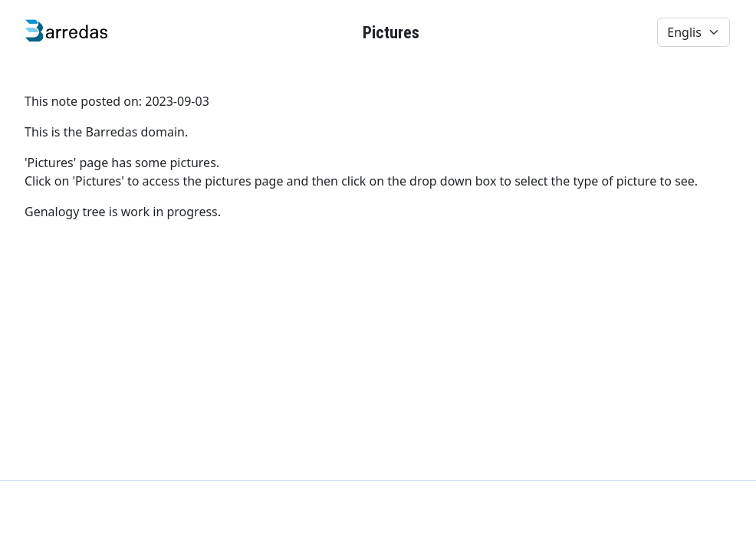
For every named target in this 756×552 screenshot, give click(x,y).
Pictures (391, 33)
